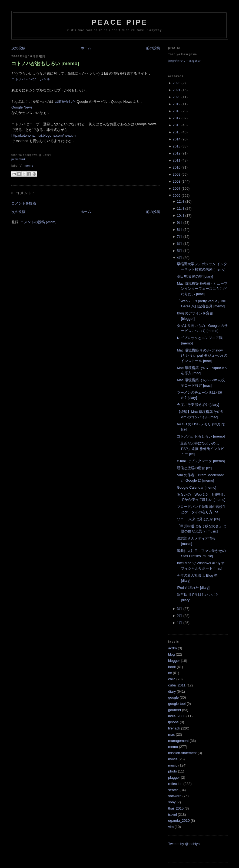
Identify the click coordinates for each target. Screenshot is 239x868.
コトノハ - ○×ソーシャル (31, 79)
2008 (176, 181)
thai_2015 (176, 808)
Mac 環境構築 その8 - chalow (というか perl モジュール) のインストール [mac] (202, 356)
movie (173, 759)
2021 (176, 90)
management (178, 741)
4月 (180, 258)
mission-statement (182, 753)
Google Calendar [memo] (196, 487)
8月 (180, 230)
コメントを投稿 (24, 203)
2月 (180, 616)
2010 (176, 167)
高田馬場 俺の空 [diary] (195, 276)
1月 (180, 623)
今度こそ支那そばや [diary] (198, 405)
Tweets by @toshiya (184, 844)
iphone (173, 722)
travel (172, 815)
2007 (176, 188)
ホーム (86, 48)
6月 (180, 244)
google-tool (177, 704)
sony (172, 802)
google (173, 697)
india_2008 (177, 716)
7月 (180, 237)
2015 (176, 132)
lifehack (174, 728)
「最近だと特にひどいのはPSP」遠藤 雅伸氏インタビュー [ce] (200, 449)
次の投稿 (18, 48)
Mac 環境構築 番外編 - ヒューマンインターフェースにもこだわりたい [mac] (202, 289)
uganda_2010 (179, 821)
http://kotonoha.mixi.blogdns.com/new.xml (44, 135)
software (175, 796)
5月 (180, 251)
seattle (173, 790)
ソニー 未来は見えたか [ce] (198, 519)
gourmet (175, 710)
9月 (180, 223)
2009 (176, 174)
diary (172, 691)
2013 (176, 146)
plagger (174, 777)
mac (172, 734)
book (172, 667)
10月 (180, 216)
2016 (176, 125)
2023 (176, 83)
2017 (176, 118)
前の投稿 (153, 48)
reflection (175, 784)
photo (173, 771)
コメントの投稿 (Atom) (38, 222)
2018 (176, 111)
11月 (180, 208)
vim (171, 827)
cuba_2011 (177, 685)
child (172, 679)
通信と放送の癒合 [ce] (194, 468)
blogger (174, 661)
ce (170, 673)
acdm (172, 648)
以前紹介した (65, 102)
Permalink (19, 159)
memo (29, 166)
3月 (180, 609)
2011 (176, 160)
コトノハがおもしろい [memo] (45, 64)
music (173, 765)
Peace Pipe (120, 22)
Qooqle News (22, 107)
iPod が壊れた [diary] (193, 588)
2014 (176, 139)
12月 (180, 201)
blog (172, 654)
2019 (176, 104)
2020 (176, 97)
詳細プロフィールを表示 (185, 61)
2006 (176, 195)
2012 (176, 153)
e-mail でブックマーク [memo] (201, 461)
